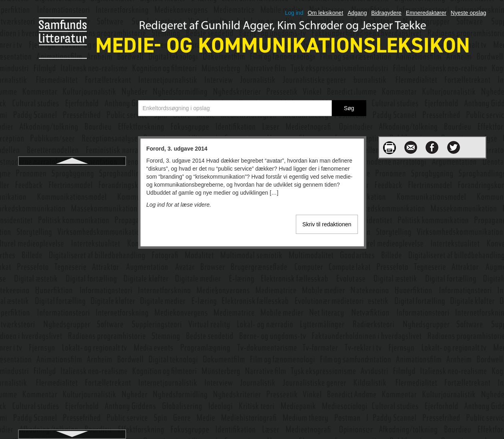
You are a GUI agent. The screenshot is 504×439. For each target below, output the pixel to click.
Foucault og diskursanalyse (72, 318)
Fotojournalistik (72, 303)
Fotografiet (72, 289)
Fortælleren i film (72, 231)
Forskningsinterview (72, 202)
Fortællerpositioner (72, 246)
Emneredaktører (426, 13)
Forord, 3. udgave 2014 (72, 173)
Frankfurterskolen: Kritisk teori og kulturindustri (72, 365)
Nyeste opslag (469, 13)
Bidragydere (386, 13)
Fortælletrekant (72, 260)
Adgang (357, 13)
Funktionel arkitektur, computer (72, 383)
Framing (72, 332)
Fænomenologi (72, 398)
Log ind (294, 13)
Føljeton (72, 412)
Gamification (72, 427)
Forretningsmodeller (72, 188)
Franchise (72, 346)
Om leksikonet (326, 13)
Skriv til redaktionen (327, 224)
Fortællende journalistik (72, 217)
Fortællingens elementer (72, 274)
